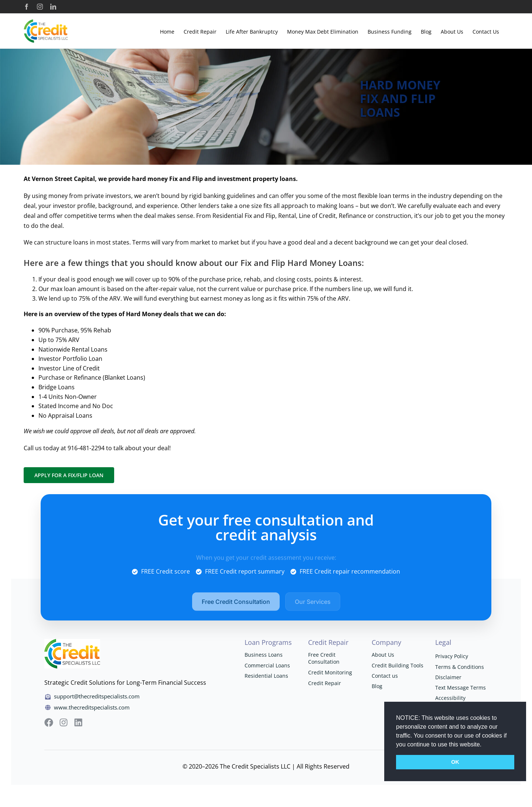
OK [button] (455, 762)
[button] (484, 745)
